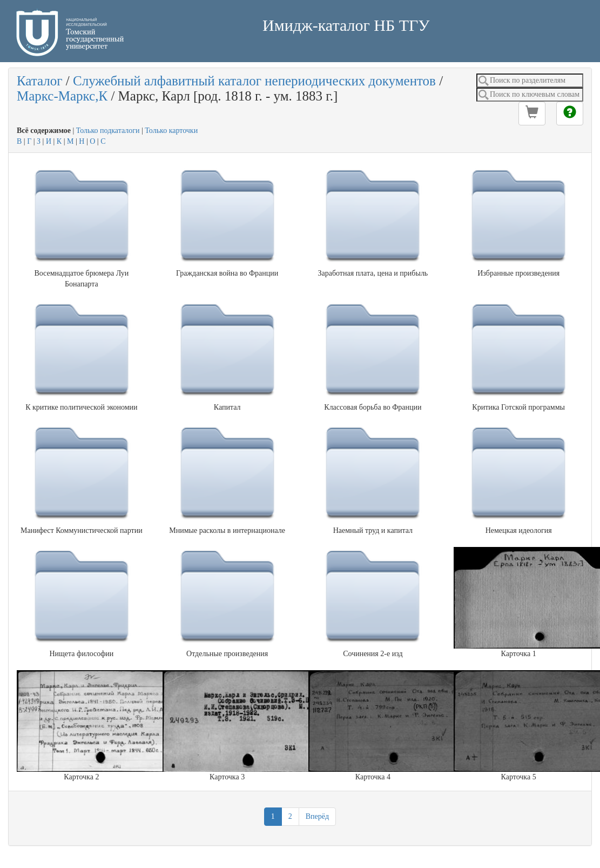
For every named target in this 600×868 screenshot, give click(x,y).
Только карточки (171, 131)
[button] (532, 113)
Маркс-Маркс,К (62, 96)
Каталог (40, 81)
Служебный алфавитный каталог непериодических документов (254, 81)
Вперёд (317, 816)
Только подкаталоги (108, 131)
